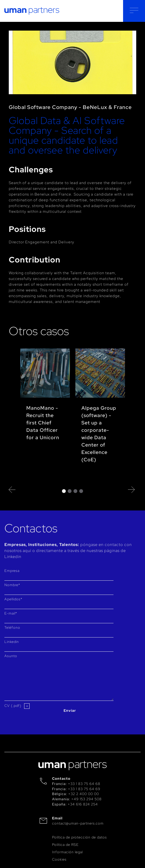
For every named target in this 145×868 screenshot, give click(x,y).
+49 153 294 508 (86, 799)
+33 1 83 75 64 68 (84, 784)
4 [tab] (81, 491)
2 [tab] (70, 491)
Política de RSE (65, 845)
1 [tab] (64, 491)
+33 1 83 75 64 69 (84, 789)
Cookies (59, 859)
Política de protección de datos (79, 837)
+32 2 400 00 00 (84, 794)
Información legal (67, 852)
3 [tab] (75, 491)
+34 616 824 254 (83, 804)
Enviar (70, 711)
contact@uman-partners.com (78, 823)
